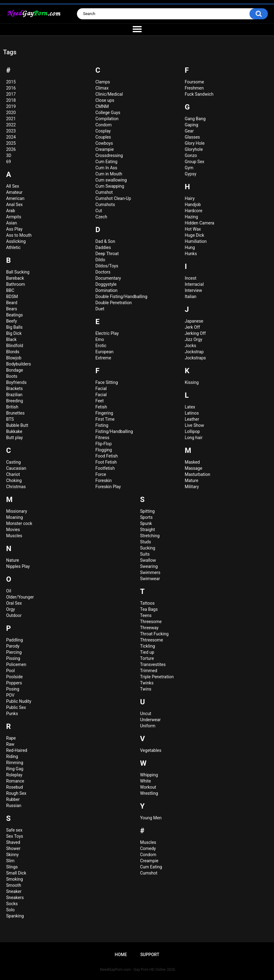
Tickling (148, 646)
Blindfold (15, 346)
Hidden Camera (200, 223)
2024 (11, 137)
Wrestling (149, 793)
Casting (13, 462)
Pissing (13, 658)
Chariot (13, 474)
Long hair (194, 438)
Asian (11, 223)
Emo (100, 339)
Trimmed (149, 671)
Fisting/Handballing (114, 431)
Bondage (15, 370)
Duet (100, 309)
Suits (145, 554)
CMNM (102, 106)
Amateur (14, 192)
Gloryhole (194, 149)
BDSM (12, 297)
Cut (99, 211)
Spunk (146, 523)
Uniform (148, 726)
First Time (105, 419)
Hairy (190, 198)
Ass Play (14, 229)
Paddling (15, 640)
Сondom (148, 855)
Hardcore (194, 211)
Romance (15, 781)
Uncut (146, 714)
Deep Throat (107, 254)
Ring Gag (15, 769)
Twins (146, 689)
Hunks (191, 254)
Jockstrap (194, 352)
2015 (11, 82)
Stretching (150, 536)
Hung (190, 247)
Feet (99, 401)
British (12, 407)
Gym (189, 168)
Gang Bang (195, 119)
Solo (10, 910)
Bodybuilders (19, 364)
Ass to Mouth (19, 235)
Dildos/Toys (107, 266)
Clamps (103, 82)
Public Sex (16, 707)
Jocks (190, 346)
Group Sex (195, 162)
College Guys (108, 113)
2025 (11, 143)
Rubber (13, 799)
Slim (10, 861)
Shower (13, 848)
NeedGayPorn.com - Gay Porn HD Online (133, 970)
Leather (192, 419)
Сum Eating (151, 867)
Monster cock (19, 523)
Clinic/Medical (109, 94)
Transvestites (153, 664)
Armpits (14, 217)
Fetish (101, 407)
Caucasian (16, 468)
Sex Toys (15, 836)
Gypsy (191, 174)
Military (192, 487)
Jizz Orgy (194, 339)
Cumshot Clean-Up (113, 198)
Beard (12, 303)
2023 (11, 131)
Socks (12, 904)
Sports (146, 517)
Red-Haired (17, 750)
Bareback (15, 278)
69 (9, 162)
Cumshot (104, 192)
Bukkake (14, 431)
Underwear (150, 720)
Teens (146, 615)
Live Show (194, 425)
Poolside (14, 677)
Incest (191, 278)
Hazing (192, 217)
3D (9, 155)
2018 (11, 100)
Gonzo (191, 155)
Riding (12, 756)
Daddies (103, 247)
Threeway (149, 628)
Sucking (148, 548)
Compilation (107, 119)
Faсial (101, 395)
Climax (102, 88)
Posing (13, 689)
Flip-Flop (103, 444)
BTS (10, 419)
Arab (11, 211)
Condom (103, 125)
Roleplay (14, 775)
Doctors (103, 272)
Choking (14, 480)
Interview (194, 290)
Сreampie (149, 861)
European (104, 352)
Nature (13, 560)
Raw (10, 744)
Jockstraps (195, 358)
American (15, 198)
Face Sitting (107, 382)
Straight (148, 530)
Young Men (151, 818)
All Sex (13, 186)
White (146, 781)
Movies (13, 530)
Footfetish (105, 468)
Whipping (149, 775)
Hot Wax (193, 229)
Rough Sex (16, 793)
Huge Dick (194, 235)
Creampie (105, 149)
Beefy (11, 321)
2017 (11, 94)
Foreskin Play (108, 487)
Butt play (14, 438)
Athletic (13, 247)
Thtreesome (152, 640)
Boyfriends (16, 382)
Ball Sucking (18, 272)
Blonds (13, 352)
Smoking (15, 879)
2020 (11, 113)
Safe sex (14, 830)
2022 (11, 125)
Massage (194, 468)
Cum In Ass (106, 168)
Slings (12, 867)
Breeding (15, 401)
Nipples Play (18, 566)
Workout (148, 787)
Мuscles (148, 842)
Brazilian (14, 395)
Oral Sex (14, 603)
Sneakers (15, 898)
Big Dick (14, 333)
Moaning (15, 517)
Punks (12, 714)
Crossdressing (109, 155)
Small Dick (16, 873)
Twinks (147, 683)
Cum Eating (106, 162)
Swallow (148, 560)
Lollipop (192, 431)
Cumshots (105, 205)
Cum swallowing (111, 180)
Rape (11, 738)
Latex (190, 407)
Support (150, 955)
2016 (11, 88)
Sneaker (14, 891)
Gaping (192, 125)
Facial (101, 389)
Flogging (104, 450)
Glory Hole (195, 143)
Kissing (192, 382)
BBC (10, 290)
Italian (191, 297)
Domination (106, 290)
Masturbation (198, 474)
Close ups (105, 100)
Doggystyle (106, 284)
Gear (189, 131)
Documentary (108, 278)
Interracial (194, 284)
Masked (192, 462)
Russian (14, 806)
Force (101, 474)
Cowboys (104, 143)
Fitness (102, 438)
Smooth (14, 885)
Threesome (151, 622)
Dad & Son (105, 241)
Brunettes (15, 413)
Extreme (103, 358)
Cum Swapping (110, 186)
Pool (10, 671)
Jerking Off (195, 333)
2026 (11, 149)
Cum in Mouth (109, 174)
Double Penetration (114, 303)
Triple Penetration (157, 677)
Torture (147, 658)
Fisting (102, 425)
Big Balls (14, 327)
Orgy (11, 609)
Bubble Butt (17, 425)
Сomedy (148, 848)
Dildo (100, 260)
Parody (13, 646)
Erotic (101, 346)
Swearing (149, 566)
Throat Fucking (154, 634)
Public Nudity (19, 701)
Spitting (147, 511)
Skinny (12, 855)
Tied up (147, 652)
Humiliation (196, 241)
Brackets (14, 389)
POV (10, 695)
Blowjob (14, 358)
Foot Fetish (106, 462)
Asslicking (16, 241)
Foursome (194, 82)
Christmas (16, 487)
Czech (101, 217)
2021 (11, 119)
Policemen (16, 664)
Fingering (104, 413)
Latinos (192, 413)
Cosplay (103, 131)
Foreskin (103, 480)
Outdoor (14, 615)
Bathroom (15, 284)
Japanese (194, 321)
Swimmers (150, 572)
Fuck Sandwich (199, 94)
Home (121, 955)
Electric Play (107, 333)
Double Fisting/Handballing (121, 297)
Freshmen (194, 88)
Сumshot (149, 873)
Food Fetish (107, 456)
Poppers (14, 683)
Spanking (15, 916)
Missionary (17, 511)
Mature (192, 480)
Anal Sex (14, 205)
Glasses (192, 137)
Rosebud (15, 787)
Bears (12, 309)
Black (11, 339)
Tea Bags (149, 609)
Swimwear (150, 579)
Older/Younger (20, 597)
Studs (146, 542)
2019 (11, 106)
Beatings (15, 315)
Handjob (193, 205)
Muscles (14, 536)
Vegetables (151, 750)
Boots (12, 376)
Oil (9, 591)
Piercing (14, 652)
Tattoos (147, 603)
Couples (103, 137)
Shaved (13, 842)
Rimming (15, 763)
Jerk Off (192, 327)
